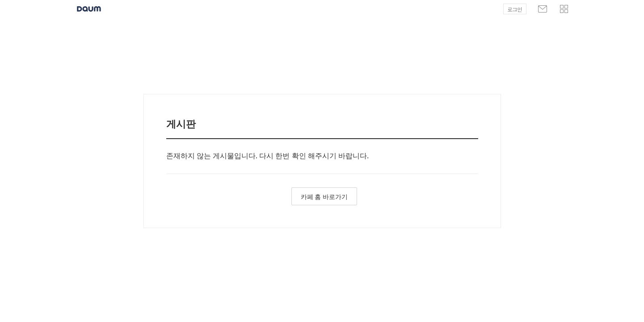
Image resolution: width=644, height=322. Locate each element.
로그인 (515, 9)
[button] (564, 9)
